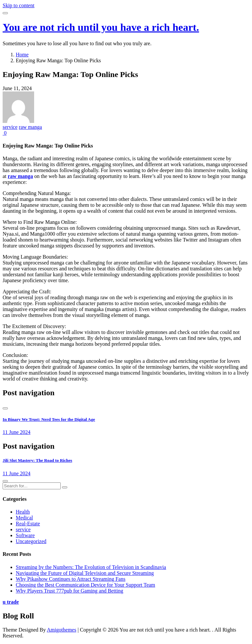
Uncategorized (31, 541)
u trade (11, 602)
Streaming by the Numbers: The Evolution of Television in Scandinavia (91, 567)
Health (23, 512)
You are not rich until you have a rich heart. (101, 27)
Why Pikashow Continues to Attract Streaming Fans (71, 579)
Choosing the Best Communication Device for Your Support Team (85, 585)
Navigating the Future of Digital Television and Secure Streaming (85, 573)
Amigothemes (62, 630)
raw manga (30, 127)
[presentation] (5, 408)
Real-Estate (28, 524)
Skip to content (19, 5)
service (10, 127)
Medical (24, 518)
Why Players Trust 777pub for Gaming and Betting (70, 591)
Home (22, 55)
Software (25, 535)
